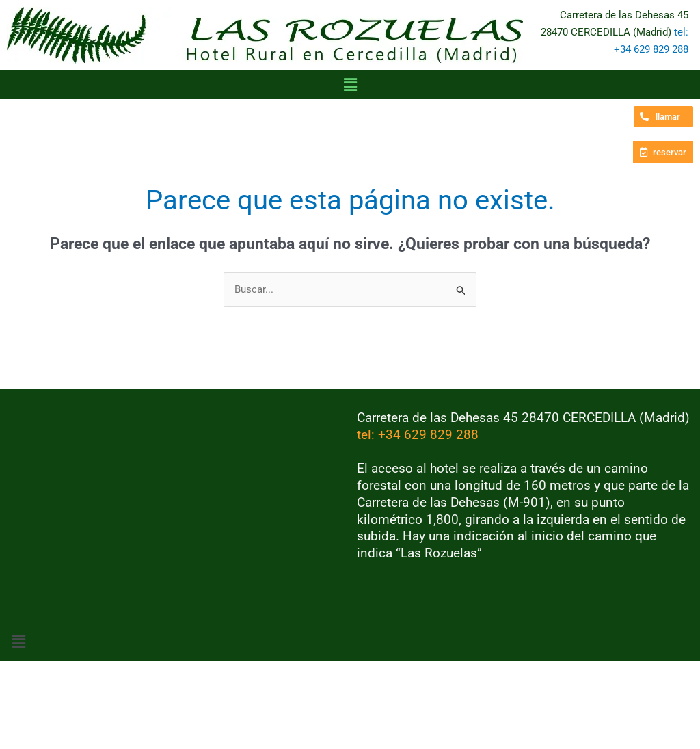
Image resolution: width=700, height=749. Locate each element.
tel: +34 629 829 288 (418, 435)
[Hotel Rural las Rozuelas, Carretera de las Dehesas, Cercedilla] (175, 512)
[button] (350, 85)
